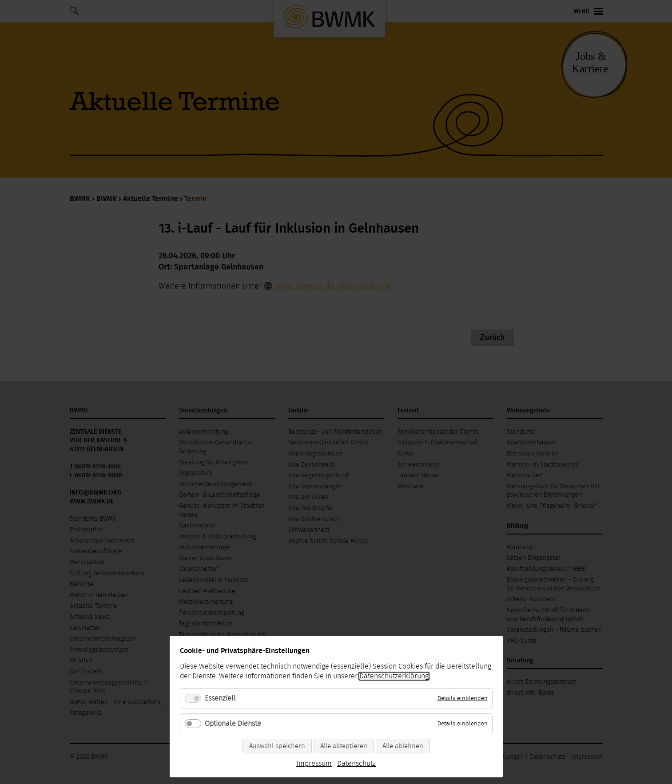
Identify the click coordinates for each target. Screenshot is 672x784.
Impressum (314, 764)
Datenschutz (356, 764)
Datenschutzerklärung (394, 676)
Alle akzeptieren (344, 746)
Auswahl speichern (277, 746)
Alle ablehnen (403, 746)
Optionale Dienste (233, 724)
